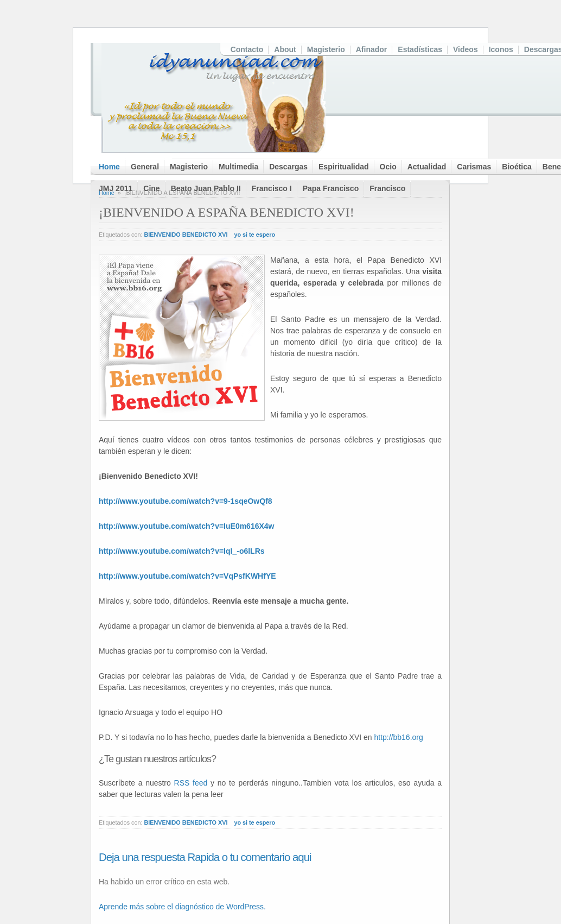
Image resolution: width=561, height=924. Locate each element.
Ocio (388, 167)
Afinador (372, 49)
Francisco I (272, 188)
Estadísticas (420, 49)
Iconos (501, 49)
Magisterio (326, 49)
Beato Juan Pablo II (206, 188)
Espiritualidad (344, 167)
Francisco (387, 188)
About (285, 49)
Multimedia (238, 167)
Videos (466, 49)
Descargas (288, 167)
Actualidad (427, 167)
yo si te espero (254, 235)
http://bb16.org (398, 737)
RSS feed (191, 783)
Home (109, 167)
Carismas (474, 167)
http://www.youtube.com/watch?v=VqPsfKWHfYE (187, 576)
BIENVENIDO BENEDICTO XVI (186, 235)
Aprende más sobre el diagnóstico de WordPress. (182, 907)
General (145, 167)
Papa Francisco (331, 188)
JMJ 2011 (116, 188)
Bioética (517, 167)
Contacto (247, 49)
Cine (151, 188)
